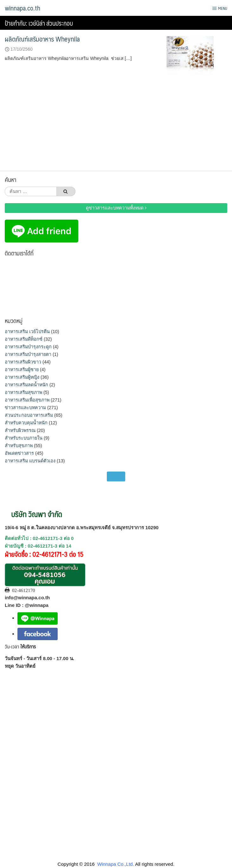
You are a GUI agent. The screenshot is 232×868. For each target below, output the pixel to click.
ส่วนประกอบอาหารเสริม (29, 415)
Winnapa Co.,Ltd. (116, 864)
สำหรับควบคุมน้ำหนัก (26, 423)
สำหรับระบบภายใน (24, 438)
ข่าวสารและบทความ (25, 408)
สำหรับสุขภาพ (19, 446)
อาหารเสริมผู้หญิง (22, 377)
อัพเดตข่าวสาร (19, 453)
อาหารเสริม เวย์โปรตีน (27, 331)
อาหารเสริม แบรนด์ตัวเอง (30, 461)
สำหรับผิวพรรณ (20, 430)
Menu (220, 8)
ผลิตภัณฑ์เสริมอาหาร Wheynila (42, 39)
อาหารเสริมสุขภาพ (23, 392)
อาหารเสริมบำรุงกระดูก (28, 347)
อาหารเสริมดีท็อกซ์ (24, 339)
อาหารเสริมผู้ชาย (22, 370)
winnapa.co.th (23, 8)
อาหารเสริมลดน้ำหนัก (26, 385)
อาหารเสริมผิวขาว (23, 362)
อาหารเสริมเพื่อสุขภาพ (27, 400)
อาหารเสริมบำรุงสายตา (28, 354)
